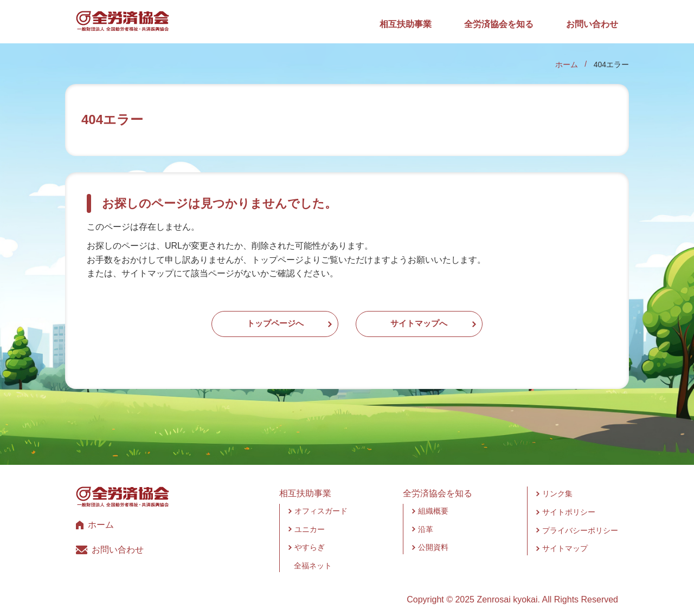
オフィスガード (321, 504)
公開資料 (433, 540)
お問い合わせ (592, 24)
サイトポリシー (569, 505)
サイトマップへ (440, 320)
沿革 (426, 522)
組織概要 (433, 504)
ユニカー (310, 522)
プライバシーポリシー (580, 523)
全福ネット (313, 559)
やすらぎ (310, 540)
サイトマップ (565, 541)
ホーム (567, 64)
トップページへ (254, 320)
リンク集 (557, 487)
